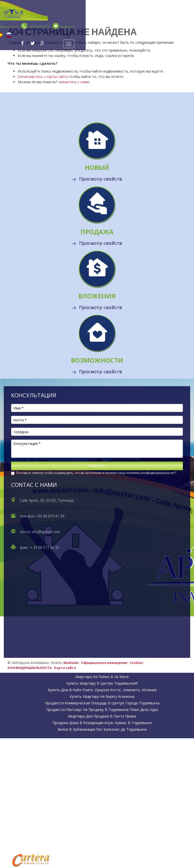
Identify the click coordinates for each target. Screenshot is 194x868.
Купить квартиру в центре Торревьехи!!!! (102, 683)
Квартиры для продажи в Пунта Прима (102, 716)
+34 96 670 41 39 (35, 26)
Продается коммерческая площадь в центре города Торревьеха (102, 703)
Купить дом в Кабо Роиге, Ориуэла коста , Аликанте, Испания (102, 690)
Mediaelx (71, 663)
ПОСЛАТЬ (97, 466)
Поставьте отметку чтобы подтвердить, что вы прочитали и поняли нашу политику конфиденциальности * (96, 473)
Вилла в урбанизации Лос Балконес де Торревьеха (102, 729)
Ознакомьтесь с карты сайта (43, 77)
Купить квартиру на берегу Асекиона (102, 696)
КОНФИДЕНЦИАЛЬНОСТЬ (30, 668)
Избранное (64, 26)
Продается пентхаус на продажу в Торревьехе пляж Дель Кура (102, 710)
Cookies (136, 663)
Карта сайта (65, 668)
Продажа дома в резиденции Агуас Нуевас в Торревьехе (102, 723)
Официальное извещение (104, 663)
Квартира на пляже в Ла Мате (102, 677)
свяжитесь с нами (74, 82)
